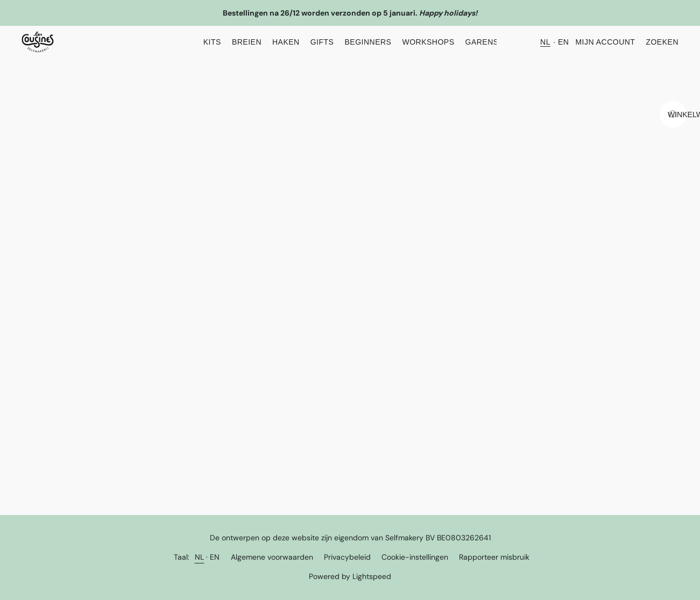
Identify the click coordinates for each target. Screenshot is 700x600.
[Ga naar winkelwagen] (673, 115)
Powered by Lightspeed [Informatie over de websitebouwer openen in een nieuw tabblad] (350, 576)
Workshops (428, 42)
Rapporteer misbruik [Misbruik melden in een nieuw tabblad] (494, 557)
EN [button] (563, 42)
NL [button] (545, 42)
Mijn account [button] (605, 42)
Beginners (368, 42)
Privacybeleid (347, 557)
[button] (38, 42)
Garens (482, 42)
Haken (286, 42)
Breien (247, 42)
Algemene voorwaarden (272, 557)
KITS (212, 42)
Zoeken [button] (662, 42)
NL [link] (200, 557)
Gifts (322, 42)
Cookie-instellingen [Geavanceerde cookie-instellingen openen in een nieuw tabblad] (415, 557)
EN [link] (215, 557)
